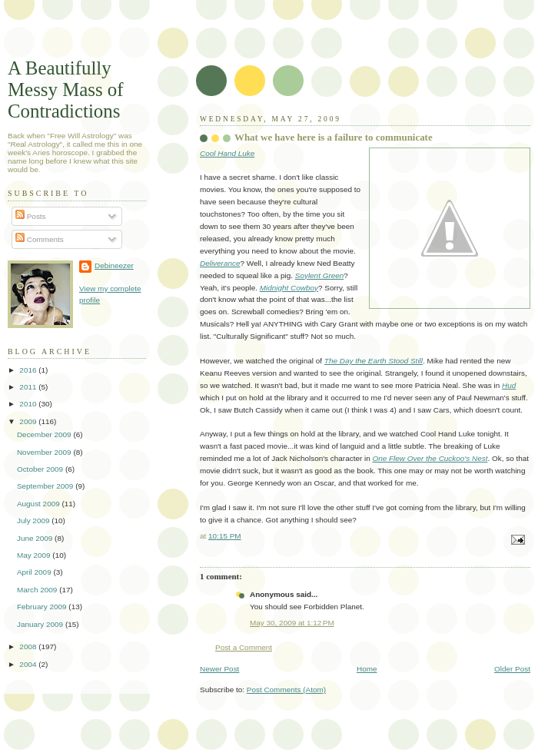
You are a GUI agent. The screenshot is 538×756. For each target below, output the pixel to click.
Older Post (512, 669)
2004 (29, 664)
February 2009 (43, 607)
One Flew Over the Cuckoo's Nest (430, 458)
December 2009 (45, 434)
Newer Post (219, 669)
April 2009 (35, 572)
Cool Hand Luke (227, 153)
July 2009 (34, 521)
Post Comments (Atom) (286, 690)
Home (367, 669)
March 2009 (38, 590)
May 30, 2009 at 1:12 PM (292, 623)
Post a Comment (244, 647)
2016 (29, 370)
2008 (29, 647)
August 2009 (40, 504)
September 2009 (46, 486)
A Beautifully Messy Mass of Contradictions (66, 90)
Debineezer (114, 265)
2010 (29, 404)
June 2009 (36, 538)
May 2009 (35, 555)
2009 (29, 421)
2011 (29, 387)
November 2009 (45, 452)
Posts (31, 216)
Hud (509, 385)
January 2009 (41, 624)
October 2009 (41, 469)
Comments (40, 239)
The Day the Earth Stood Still (374, 361)
